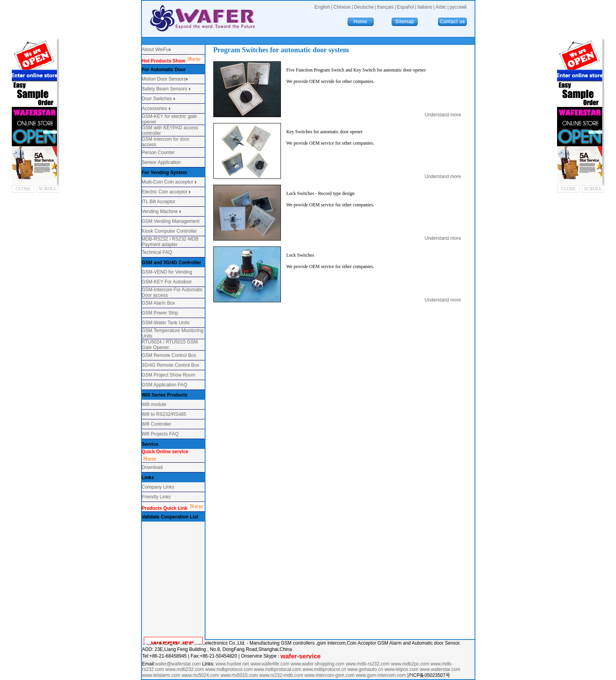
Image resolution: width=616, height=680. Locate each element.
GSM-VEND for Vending (167, 272)
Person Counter (158, 153)
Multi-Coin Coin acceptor (168, 182)
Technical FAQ (157, 252)
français (385, 7)
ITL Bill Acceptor (159, 202)
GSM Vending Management (171, 221)
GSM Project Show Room (169, 375)
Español (405, 7)
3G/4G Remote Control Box (171, 365)
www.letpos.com (402, 669)
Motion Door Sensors (164, 79)
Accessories (155, 108)
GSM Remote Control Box (169, 355)
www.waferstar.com (440, 669)
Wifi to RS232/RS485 (164, 414)
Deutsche (364, 7)
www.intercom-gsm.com (330, 675)
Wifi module (154, 404)
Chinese (342, 7)
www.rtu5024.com (200, 675)
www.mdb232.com (185, 669)
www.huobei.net (232, 664)
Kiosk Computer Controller (170, 231)
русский (458, 7)
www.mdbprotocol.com (229, 669)
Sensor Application (161, 162)
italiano (425, 7)
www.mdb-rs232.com (368, 664)
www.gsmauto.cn (365, 669)
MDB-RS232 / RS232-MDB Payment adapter (170, 242)
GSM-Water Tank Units (166, 323)
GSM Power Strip (160, 313)
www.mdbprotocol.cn (325, 669)
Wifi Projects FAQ (160, 434)
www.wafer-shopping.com (318, 664)
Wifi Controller (157, 424)
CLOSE (23, 189)
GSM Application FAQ (165, 385)
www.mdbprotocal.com (278, 669)
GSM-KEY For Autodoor (167, 282)
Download (152, 467)
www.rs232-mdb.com (281, 675)
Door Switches (157, 99)
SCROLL (48, 189)
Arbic (441, 7)
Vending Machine (160, 211)
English (322, 7)
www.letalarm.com (161, 675)
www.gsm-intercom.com (382, 675)
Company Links (158, 487)
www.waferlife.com (270, 664)
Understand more (443, 115)
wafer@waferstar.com (178, 664)
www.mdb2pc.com (411, 664)
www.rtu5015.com (239, 675)
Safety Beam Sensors (165, 89)
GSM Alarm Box (159, 303)
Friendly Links (156, 497)
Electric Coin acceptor (165, 192)
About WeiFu (155, 50)
